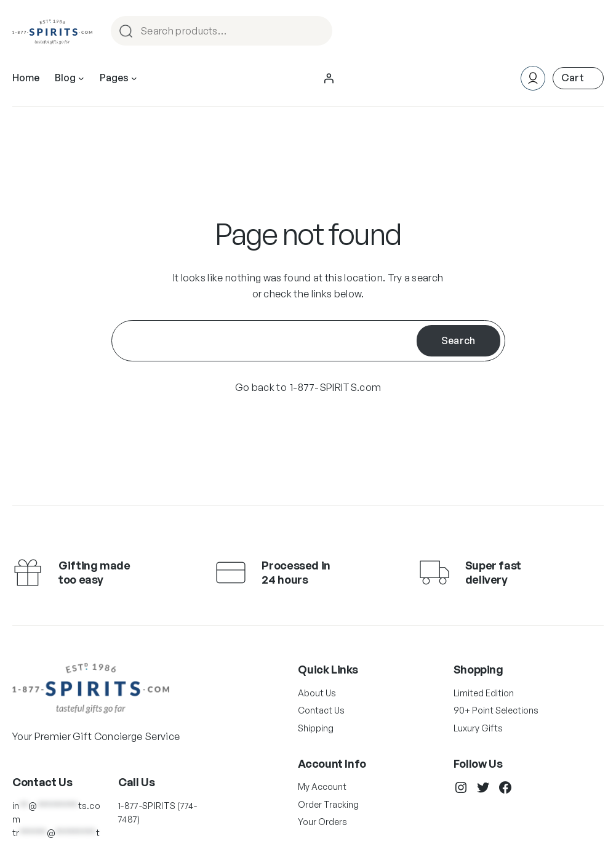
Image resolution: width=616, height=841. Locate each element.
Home (26, 78)
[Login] (329, 78)
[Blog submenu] (81, 78)
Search (318, 32)
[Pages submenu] (134, 78)
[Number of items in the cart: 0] (578, 78)
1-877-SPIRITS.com (335, 387)
